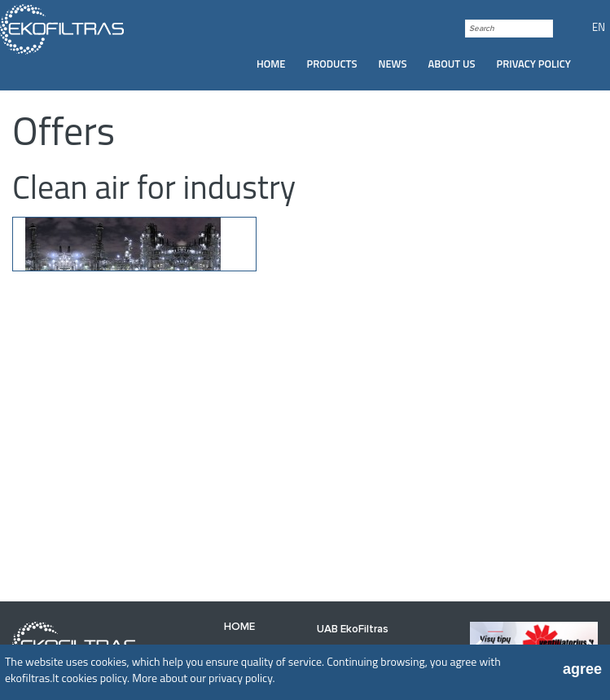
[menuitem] (271, 64)
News (393, 64)
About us (452, 64)
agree (582, 669)
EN (599, 27)
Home (271, 64)
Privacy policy (533, 64)
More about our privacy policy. (203, 678)
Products (332, 64)
